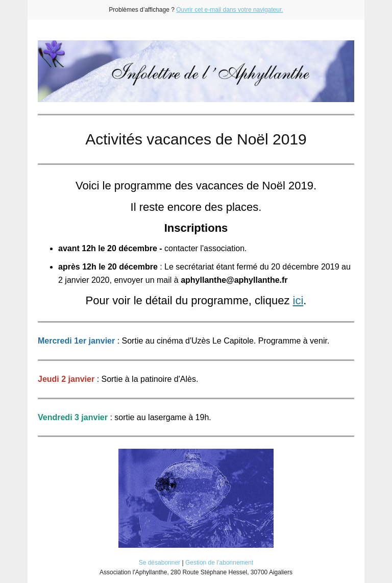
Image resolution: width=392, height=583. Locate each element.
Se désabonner (160, 563)
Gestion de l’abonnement (219, 563)
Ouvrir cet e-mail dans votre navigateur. (229, 10)
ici (298, 300)
